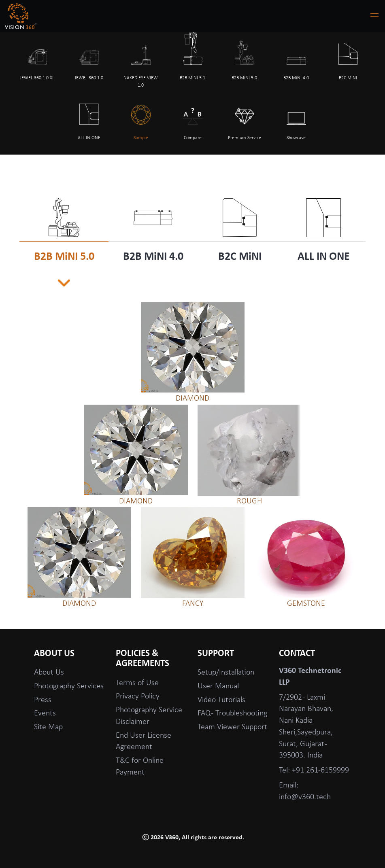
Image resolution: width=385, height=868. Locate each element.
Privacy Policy (138, 696)
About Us (49, 673)
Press (43, 700)
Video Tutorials (221, 700)
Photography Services (69, 686)
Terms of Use (137, 683)
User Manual (218, 686)
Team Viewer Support (232, 727)
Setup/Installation (226, 673)
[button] (374, 16)
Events (45, 713)
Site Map (48, 727)
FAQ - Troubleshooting (232, 713)
